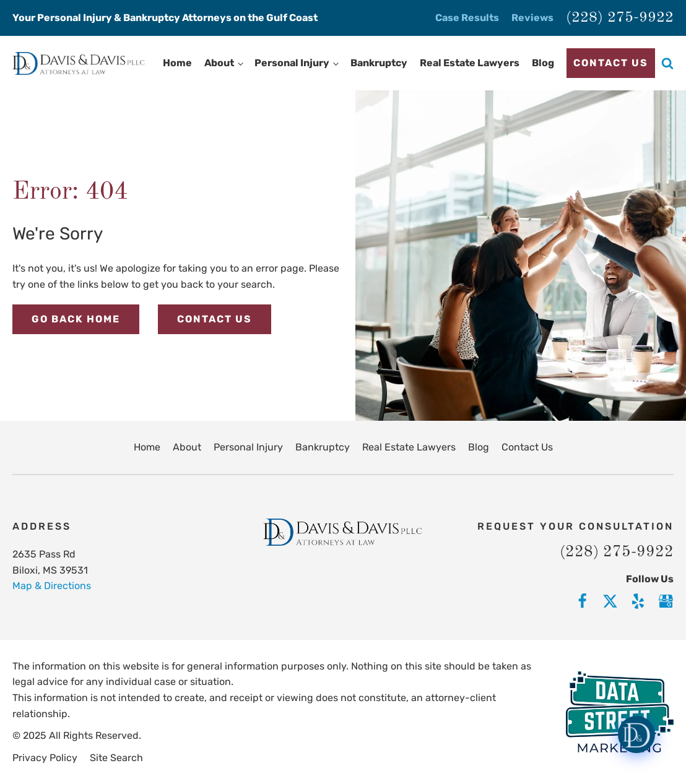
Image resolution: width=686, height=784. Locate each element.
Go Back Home (76, 319)
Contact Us (611, 63)
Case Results (467, 18)
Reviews (532, 18)
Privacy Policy (45, 758)
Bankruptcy (379, 63)
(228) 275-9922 (620, 18)
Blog (543, 63)
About (219, 63)
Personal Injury (292, 63)
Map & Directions (52, 586)
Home (177, 63)
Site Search (116, 758)
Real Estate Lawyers (470, 63)
